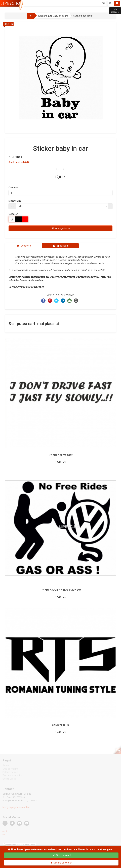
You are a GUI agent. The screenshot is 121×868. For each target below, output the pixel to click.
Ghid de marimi (10, 769)
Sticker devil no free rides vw (61, 590)
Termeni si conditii (12, 776)
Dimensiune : (15, 201)
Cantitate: (14, 188)
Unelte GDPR (9, 779)
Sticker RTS (60, 725)
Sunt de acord (62, 855)
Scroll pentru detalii (19, 162)
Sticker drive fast (61, 455)
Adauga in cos (61, 228)
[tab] (23, 246)
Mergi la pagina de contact (16, 808)
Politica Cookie (10, 773)
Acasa (6, 766)
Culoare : (13, 214)
